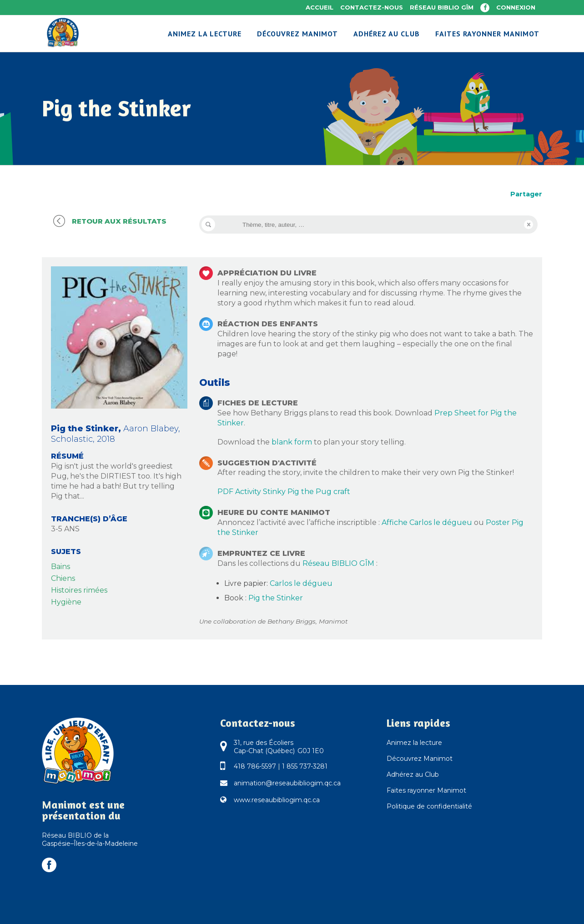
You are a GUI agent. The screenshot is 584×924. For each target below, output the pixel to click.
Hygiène (66, 602)
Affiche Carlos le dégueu (427, 522)
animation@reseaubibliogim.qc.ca (287, 783)
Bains (60, 567)
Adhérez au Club (413, 774)
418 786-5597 (255, 766)
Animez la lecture (414, 743)
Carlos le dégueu (301, 583)
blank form (292, 442)
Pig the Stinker (276, 598)
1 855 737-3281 (305, 766)
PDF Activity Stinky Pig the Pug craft (284, 492)
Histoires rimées (79, 590)
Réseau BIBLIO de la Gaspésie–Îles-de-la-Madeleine (90, 839)
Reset (529, 225)
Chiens (63, 578)
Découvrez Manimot (420, 759)
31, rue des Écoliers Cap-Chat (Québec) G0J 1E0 (279, 747)
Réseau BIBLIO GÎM (442, 7)
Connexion (516, 7)
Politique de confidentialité (429, 806)
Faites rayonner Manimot (426, 790)
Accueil (320, 7)
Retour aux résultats (109, 221)
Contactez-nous (372, 7)
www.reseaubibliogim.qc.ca (277, 800)
